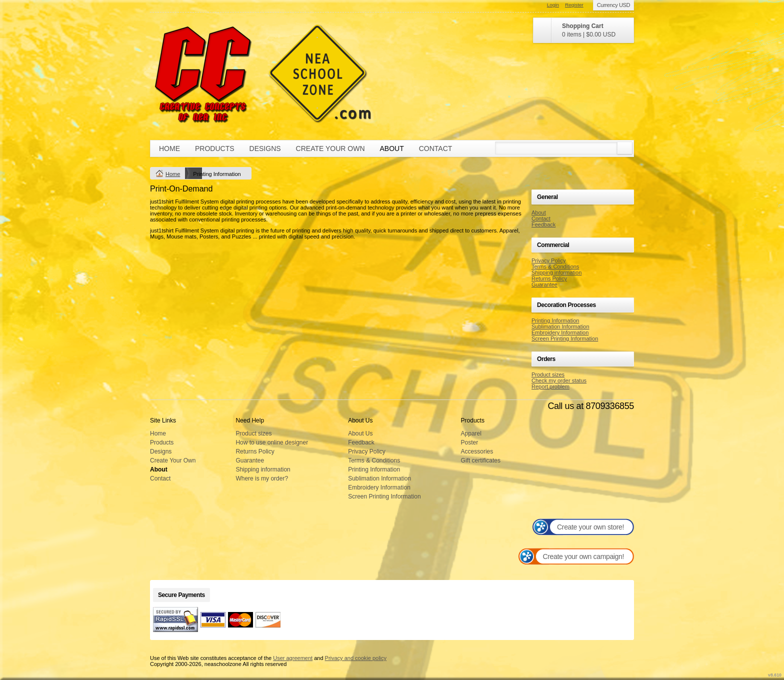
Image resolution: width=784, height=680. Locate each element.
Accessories (477, 451)
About (392, 148)
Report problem (550, 386)
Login (553, 5)
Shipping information (556, 272)
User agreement (293, 658)
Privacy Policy (548, 260)
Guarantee (544, 284)
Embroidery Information (560, 332)
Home (169, 148)
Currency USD (613, 5)
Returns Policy (549, 278)
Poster (470, 442)
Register (574, 5)
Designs (265, 148)
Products (215, 148)
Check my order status (559, 380)
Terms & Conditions (555, 266)
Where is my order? (262, 478)
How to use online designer (272, 442)
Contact (436, 148)
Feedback (543, 224)
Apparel (471, 433)
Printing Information (555, 320)
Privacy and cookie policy (356, 658)
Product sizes (548, 374)
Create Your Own (330, 148)
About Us (360, 433)
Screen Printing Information (565, 338)
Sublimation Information (560, 326)
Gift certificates (481, 460)
